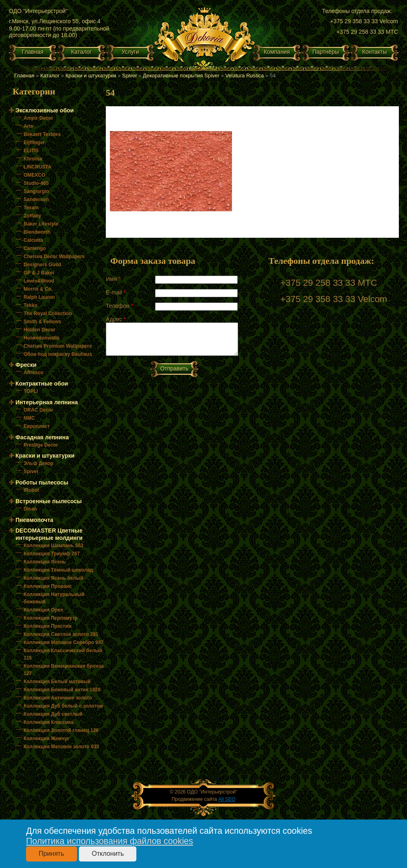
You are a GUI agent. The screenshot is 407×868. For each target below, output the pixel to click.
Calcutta (33, 240)
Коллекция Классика (48, 722)
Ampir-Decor (38, 118)
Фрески (26, 365)
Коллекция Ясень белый (53, 578)
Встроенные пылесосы (49, 501)
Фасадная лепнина (42, 437)
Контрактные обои (42, 384)
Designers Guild (42, 265)
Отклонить (108, 854)
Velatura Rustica (245, 76)
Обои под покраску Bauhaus (58, 354)
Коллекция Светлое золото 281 (61, 634)
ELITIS (31, 151)
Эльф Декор (38, 463)
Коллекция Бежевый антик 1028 (62, 690)
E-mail (116, 292)
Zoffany (32, 216)
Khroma (33, 159)
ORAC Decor (38, 410)
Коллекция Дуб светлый (53, 714)
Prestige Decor (41, 445)
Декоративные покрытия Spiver (181, 76)
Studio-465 (36, 183)
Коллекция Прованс (48, 586)
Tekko (31, 305)
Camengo (35, 248)
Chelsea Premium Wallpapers (58, 346)
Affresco (34, 373)
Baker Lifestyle (41, 224)
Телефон (119, 306)
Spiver (130, 76)
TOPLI (31, 391)
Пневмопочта (34, 520)
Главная (32, 52)
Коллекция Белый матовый (57, 682)
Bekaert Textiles (42, 134)
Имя (113, 279)
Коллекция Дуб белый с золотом (63, 706)
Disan (30, 509)
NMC (29, 418)
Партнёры (325, 52)
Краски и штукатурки (91, 76)
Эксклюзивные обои (45, 110)
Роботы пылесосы (42, 482)
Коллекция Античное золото (58, 698)
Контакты (374, 52)
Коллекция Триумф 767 (52, 554)
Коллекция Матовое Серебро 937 (63, 642)
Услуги (130, 52)
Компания (277, 52)
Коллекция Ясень (45, 562)
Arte (28, 126)
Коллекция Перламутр (51, 618)
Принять (51, 854)
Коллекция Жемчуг (46, 739)
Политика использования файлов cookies (109, 841)
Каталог (82, 52)
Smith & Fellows (43, 322)
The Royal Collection (48, 313)
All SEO (227, 799)
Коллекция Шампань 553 (54, 546)
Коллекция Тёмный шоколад (58, 570)
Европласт (37, 426)
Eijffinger (34, 142)
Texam (31, 208)
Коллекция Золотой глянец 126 (61, 730)
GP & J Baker (39, 273)
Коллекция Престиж (48, 626)
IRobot (31, 490)
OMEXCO (34, 175)
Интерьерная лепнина (47, 402)
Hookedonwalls (42, 338)
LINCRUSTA (37, 167)
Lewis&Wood (39, 281)
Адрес (116, 319)
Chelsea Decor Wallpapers (54, 256)
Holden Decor (39, 330)
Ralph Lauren (39, 297)
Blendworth (37, 232)
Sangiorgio (36, 191)
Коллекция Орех (43, 610)
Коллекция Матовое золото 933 (61, 747)
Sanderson (36, 199)
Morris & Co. (38, 289)
